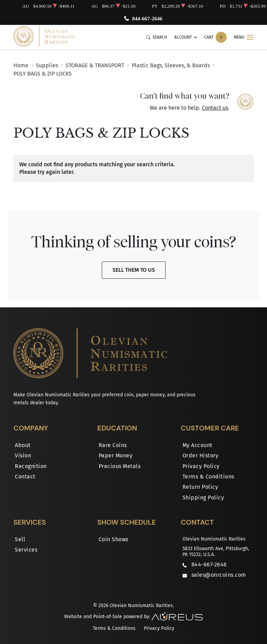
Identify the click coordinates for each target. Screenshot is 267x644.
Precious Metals (120, 466)
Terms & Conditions (208, 477)
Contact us (215, 108)
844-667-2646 (147, 18)
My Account (197, 445)
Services (26, 550)
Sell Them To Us (134, 270)
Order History (201, 455)
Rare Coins (113, 445)
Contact (25, 477)
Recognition (31, 466)
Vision (23, 455)
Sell (20, 539)
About (23, 445)
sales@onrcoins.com (219, 575)
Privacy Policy (201, 466)
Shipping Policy (203, 498)
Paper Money (116, 455)
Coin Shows (113, 539)
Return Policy (200, 487)
